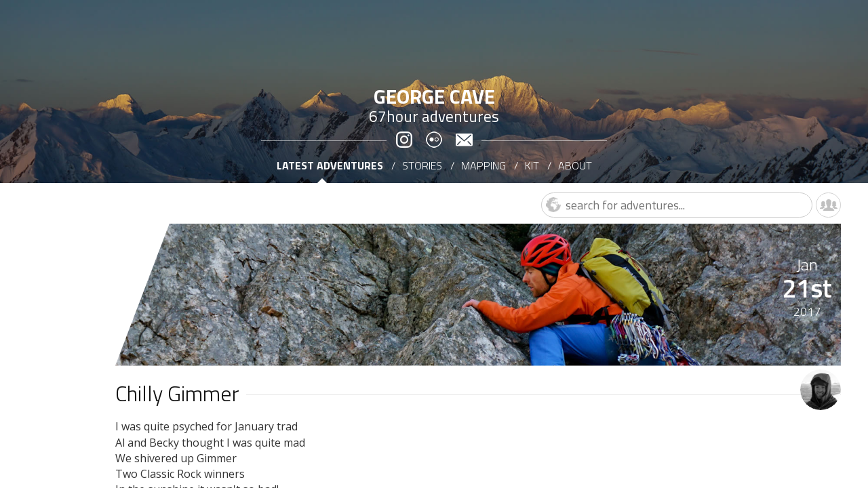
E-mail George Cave (464, 140)
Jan (807, 264)
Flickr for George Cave (434, 140)
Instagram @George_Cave (404, 140)
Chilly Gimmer (177, 393)
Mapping (484, 165)
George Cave (434, 96)
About (575, 165)
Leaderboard (828, 205)
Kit (532, 165)
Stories (422, 165)
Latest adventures (330, 165)
